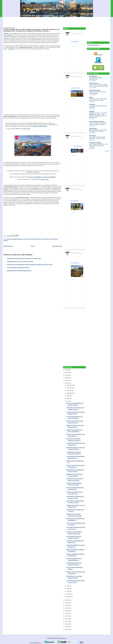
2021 (67, 383)
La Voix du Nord (8, 35)
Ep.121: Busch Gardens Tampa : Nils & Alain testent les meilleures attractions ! (98, 146)
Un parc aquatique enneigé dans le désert (18, 267)
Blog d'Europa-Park (95, 90)
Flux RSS (98, 55)
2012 (67, 621)
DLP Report (92, 136)
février (69, 594)
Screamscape (93, 128)
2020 (67, 600)
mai (68, 586)
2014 (67, 616)
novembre (70, 388)
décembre (70, 385)
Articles (55, 638)
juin (68, 401)
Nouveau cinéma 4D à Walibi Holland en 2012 (19, 271)
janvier (69, 597)
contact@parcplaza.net (93, 45)
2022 (67, 380)
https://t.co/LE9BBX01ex (35, 177)
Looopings (36, 188)
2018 (67, 605)
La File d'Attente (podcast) (97, 121)
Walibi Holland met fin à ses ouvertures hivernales (20, 261)
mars (68, 591)
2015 (67, 613)
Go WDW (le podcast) (95, 143)
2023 (67, 378)
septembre (70, 393)
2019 (67, 603)
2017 (67, 608)
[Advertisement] (57, 21)
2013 (67, 619)
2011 (67, 624)
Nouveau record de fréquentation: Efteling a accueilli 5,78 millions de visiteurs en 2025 (30, 264)
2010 (67, 627)
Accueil (33, 246)
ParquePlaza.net (94, 83)
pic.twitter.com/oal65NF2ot (49, 177)
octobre (69, 391)
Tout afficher (107, 151)
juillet (68, 398)
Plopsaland (46, 239)
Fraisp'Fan (92, 104)
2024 (67, 375)
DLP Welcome (93, 76)
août (68, 396)
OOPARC (92, 111)
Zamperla (6, 240)
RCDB (91, 97)
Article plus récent (8, 246)
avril (68, 589)
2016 (67, 611)
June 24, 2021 (45, 179)
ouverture (11, 49)
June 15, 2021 (26, 129)
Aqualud (9, 239)
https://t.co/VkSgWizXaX (40, 126)
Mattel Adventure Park (37, 239)
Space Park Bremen (53, 239)
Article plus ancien (57, 246)
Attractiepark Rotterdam (17, 239)
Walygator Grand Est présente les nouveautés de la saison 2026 (24, 258)
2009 (67, 629)
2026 (67, 370)
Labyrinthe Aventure (27, 239)
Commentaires (62, 638)
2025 (67, 372)
